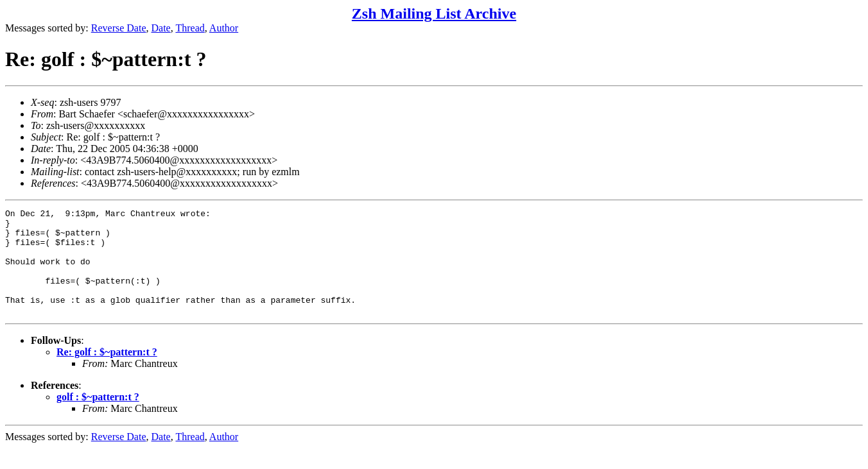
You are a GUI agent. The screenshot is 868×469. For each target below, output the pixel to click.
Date (161, 28)
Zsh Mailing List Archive (434, 13)
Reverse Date (119, 28)
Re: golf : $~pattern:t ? (107, 373)
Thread (190, 28)
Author (224, 28)
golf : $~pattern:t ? (98, 418)
